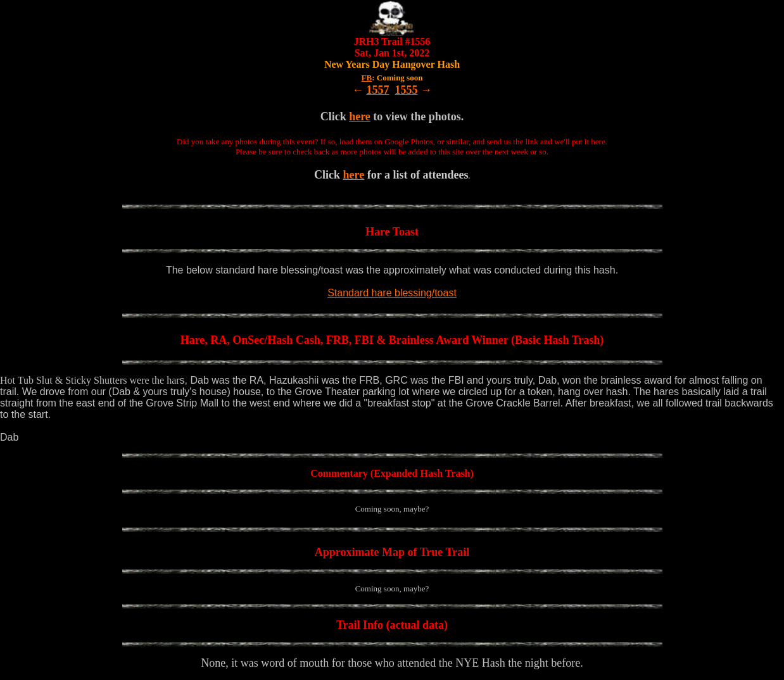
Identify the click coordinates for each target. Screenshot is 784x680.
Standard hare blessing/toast (392, 293)
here (360, 116)
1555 (407, 90)
